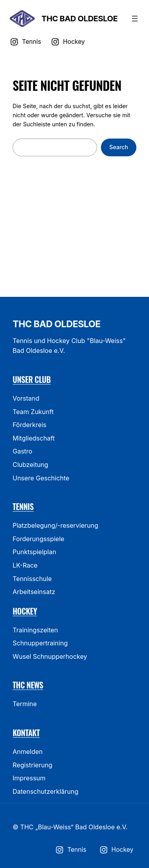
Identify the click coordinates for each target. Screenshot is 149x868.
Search (119, 147)
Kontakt (26, 733)
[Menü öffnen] (135, 19)
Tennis (23, 506)
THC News (28, 685)
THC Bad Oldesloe (79, 19)
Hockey (25, 611)
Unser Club (32, 379)
